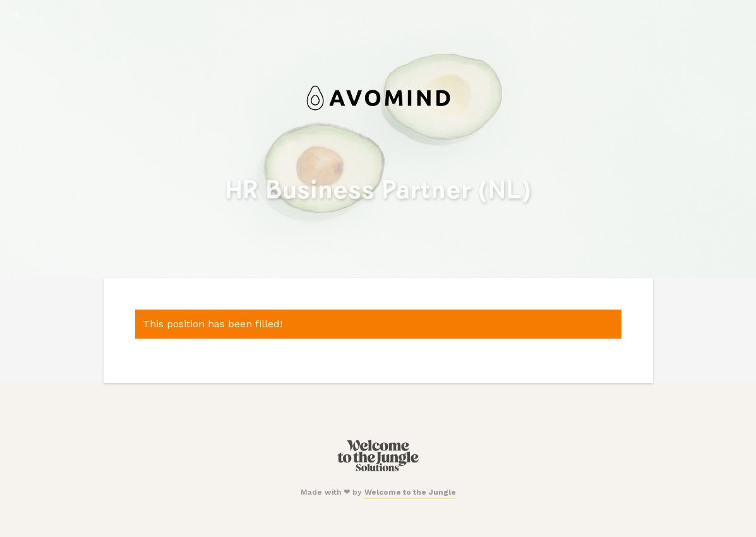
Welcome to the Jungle (410, 492)
